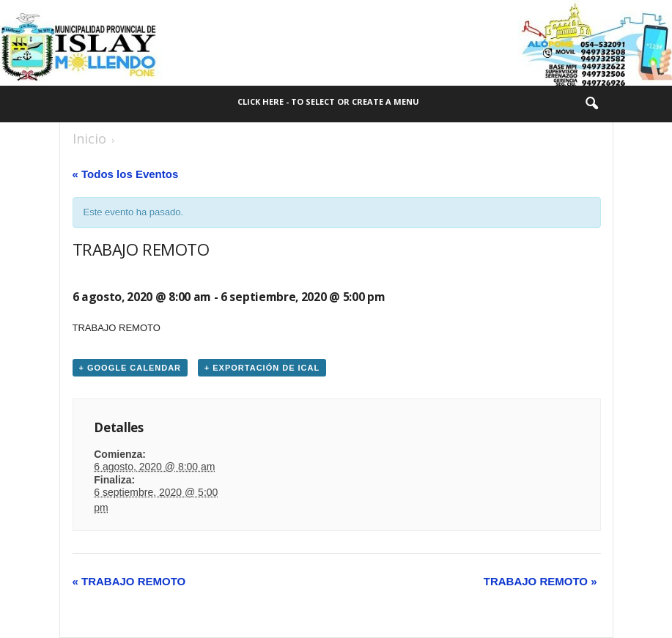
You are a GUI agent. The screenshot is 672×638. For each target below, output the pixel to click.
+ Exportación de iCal (262, 368)
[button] (591, 104)
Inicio (89, 138)
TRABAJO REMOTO (129, 581)
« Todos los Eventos (126, 174)
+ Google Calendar (130, 368)
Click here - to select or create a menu (328, 101)
